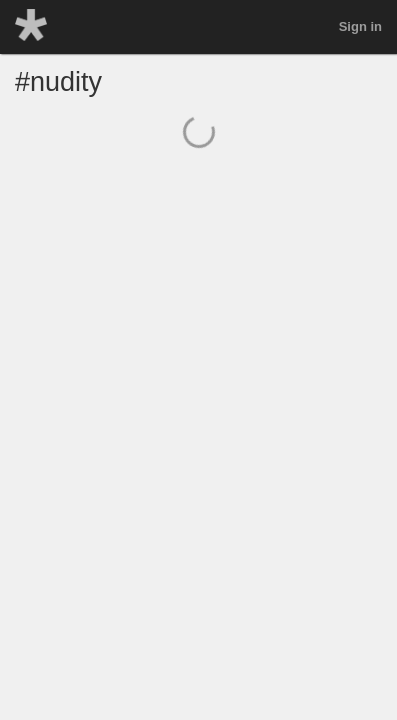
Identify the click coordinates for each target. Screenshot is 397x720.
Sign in (360, 26)
